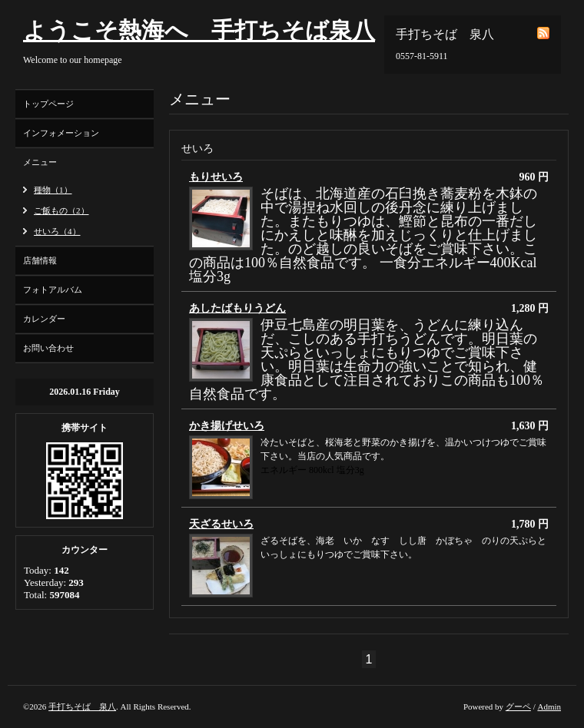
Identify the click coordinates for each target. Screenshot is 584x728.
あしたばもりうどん (237, 308)
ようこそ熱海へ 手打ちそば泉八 (199, 30)
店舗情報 (40, 260)
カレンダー (44, 319)
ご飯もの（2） (61, 210)
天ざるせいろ (221, 524)
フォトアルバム (53, 290)
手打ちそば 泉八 (82, 706)
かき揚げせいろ (227, 426)
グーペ (518, 706)
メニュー (40, 162)
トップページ (48, 104)
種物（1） (53, 190)
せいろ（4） (57, 231)
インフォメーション (61, 133)
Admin (549, 706)
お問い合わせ (48, 348)
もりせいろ (216, 177)
